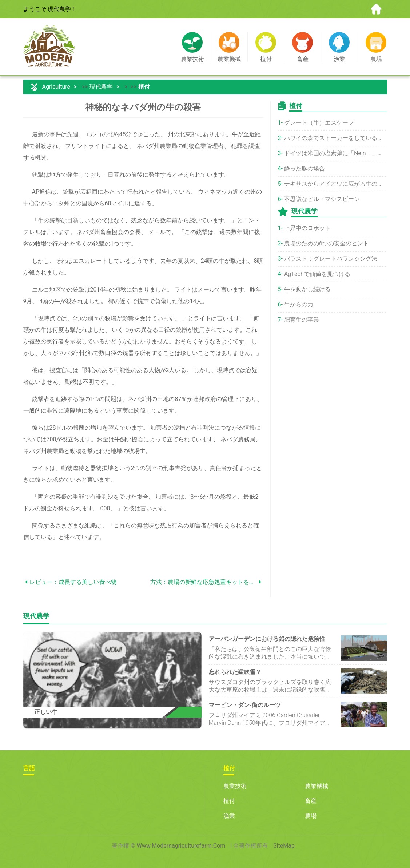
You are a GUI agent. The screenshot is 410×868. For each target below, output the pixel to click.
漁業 (229, 816)
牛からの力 (299, 304)
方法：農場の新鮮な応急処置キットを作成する (204, 582)
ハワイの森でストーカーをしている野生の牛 (336, 138)
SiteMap (284, 846)
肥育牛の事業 (302, 320)
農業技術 (235, 786)
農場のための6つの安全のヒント (327, 243)
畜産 (311, 801)
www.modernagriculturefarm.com (181, 846)
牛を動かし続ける (307, 289)
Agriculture (56, 87)
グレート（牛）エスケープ (319, 123)
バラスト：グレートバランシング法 (331, 259)
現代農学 (101, 87)
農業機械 (317, 786)
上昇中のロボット (307, 228)
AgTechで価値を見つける (317, 274)
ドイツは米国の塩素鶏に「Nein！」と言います (336, 153)
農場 (311, 816)
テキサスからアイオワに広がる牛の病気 (336, 184)
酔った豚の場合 (304, 168)
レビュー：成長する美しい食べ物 (73, 582)
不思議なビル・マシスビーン (322, 199)
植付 (144, 87)
